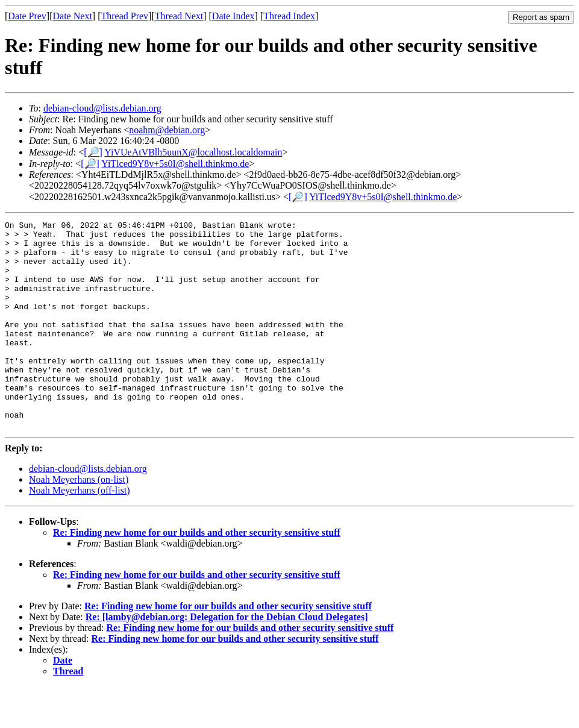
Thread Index (289, 16)
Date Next (73, 16)
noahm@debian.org (167, 130)
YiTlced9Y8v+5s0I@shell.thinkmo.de (175, 164)
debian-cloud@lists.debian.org (102, 108)
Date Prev (27, 16)
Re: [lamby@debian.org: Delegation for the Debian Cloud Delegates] (227, 658)
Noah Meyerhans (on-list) (79, 521)
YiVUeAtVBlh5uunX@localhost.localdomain (193, 152)
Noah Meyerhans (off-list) (80, 532)
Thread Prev (124, 16)
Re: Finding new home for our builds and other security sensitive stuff (197, 574)
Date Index (233, 16)
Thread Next (179, 16)
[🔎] (93, 152)
